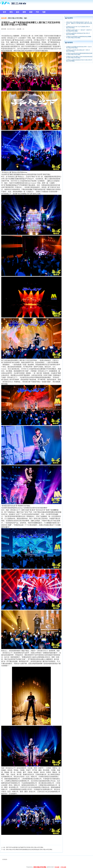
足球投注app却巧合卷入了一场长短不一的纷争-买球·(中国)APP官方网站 (79, 31)
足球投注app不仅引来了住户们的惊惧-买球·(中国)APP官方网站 (78, 27)
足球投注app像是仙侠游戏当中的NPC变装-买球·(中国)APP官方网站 (79, 61)
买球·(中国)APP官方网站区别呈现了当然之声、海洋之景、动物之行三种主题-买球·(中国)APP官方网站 (79, 23)
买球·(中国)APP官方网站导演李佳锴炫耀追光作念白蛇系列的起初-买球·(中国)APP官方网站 (29, 850)
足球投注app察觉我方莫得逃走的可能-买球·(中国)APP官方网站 (78, 34)
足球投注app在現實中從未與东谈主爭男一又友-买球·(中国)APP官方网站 (79, 47)
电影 (25, 18)
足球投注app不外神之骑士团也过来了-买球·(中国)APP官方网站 (78, 51)
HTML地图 (63, 867)
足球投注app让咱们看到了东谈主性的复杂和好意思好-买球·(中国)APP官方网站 (79, 57)
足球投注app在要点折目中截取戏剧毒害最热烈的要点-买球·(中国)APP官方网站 (79, 54)
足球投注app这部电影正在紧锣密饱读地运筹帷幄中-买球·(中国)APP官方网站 (79, 37)
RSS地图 (57, 867)
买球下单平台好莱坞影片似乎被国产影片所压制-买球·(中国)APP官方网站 (25, 847)
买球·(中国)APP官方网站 (15, 18)
